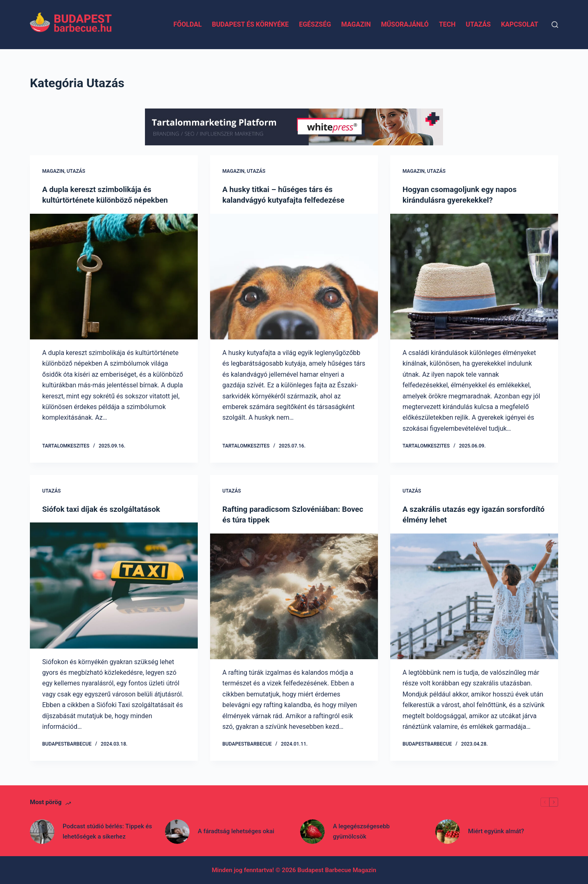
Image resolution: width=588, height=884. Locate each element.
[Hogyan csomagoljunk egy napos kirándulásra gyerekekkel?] (474, 276)
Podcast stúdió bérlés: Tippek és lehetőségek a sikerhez (107, 831)
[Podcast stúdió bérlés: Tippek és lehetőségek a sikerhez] (42, 831)
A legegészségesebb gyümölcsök (361, 831)
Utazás (478, 24)
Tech (447, 24)
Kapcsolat (519, 24)
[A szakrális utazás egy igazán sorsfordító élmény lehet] (474, 596)
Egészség (315, 24)
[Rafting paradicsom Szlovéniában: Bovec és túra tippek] (294, 596)
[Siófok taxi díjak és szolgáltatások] (114, 585)
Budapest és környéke (251, 24)
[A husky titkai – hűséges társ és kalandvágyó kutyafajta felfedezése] (294, 276)
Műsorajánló (405, 24)
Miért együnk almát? (496, 831)
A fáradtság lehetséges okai (236, 831)
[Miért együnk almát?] (448, 831)
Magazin (356, 24)
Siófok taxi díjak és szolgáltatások (105, 509)
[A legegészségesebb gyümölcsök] (312, 831)
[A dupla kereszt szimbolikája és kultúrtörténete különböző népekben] (114, 276)
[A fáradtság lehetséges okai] (177, 831)
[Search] (555, 25)
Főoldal (187, 24)
